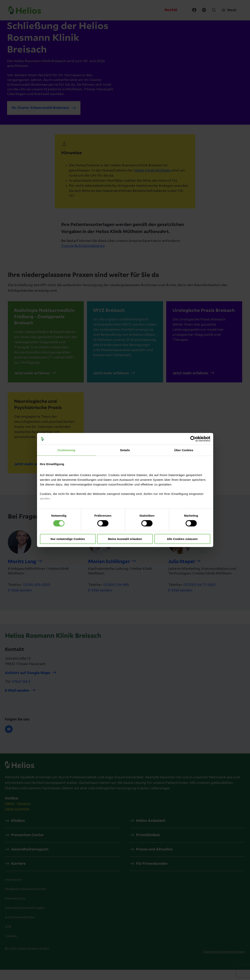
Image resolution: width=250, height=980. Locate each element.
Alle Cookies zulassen (182, 539)
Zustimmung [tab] (66, 450)
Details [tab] (125, 450)
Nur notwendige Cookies (68, 539)
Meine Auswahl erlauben (125, 539)
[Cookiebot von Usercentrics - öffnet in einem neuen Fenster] (193, 439)
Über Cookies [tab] (184, 450)
